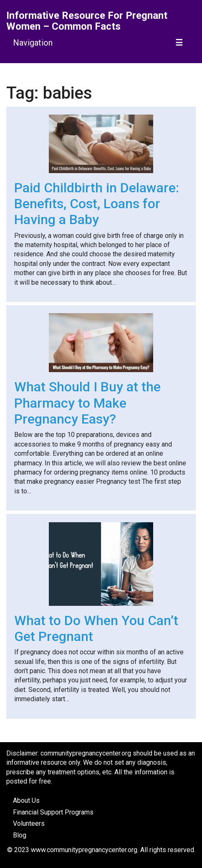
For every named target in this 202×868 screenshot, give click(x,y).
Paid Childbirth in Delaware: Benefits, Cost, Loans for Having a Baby (97, 204)
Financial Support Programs (53, 812)
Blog (20, 835)
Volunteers (29, 823)
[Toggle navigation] (179, 43)
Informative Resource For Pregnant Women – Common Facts (87, 21)
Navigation (33, 43)
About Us (26, 800)
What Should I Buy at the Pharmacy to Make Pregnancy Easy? (87, 403)
